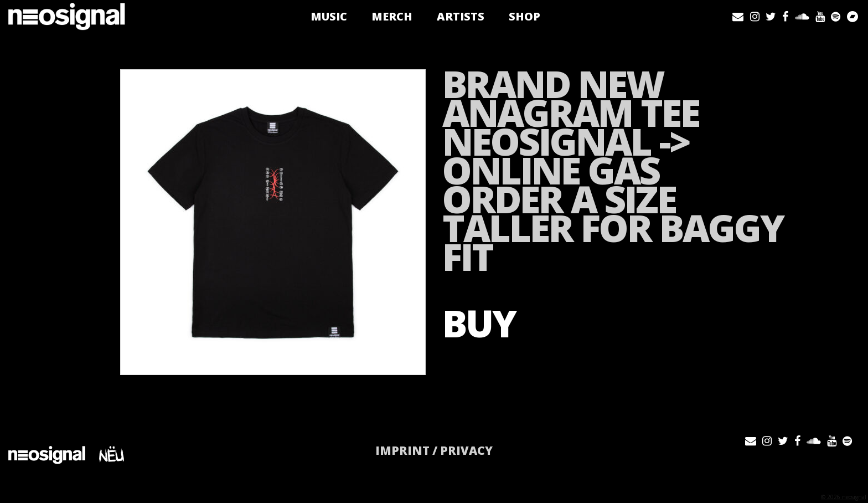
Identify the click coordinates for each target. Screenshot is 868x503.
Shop (526, 16)
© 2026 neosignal (844, 497)
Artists (462, 16)
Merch (393, 16)
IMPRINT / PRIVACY (434, 450)
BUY (479, 323)
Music (330, 16)
